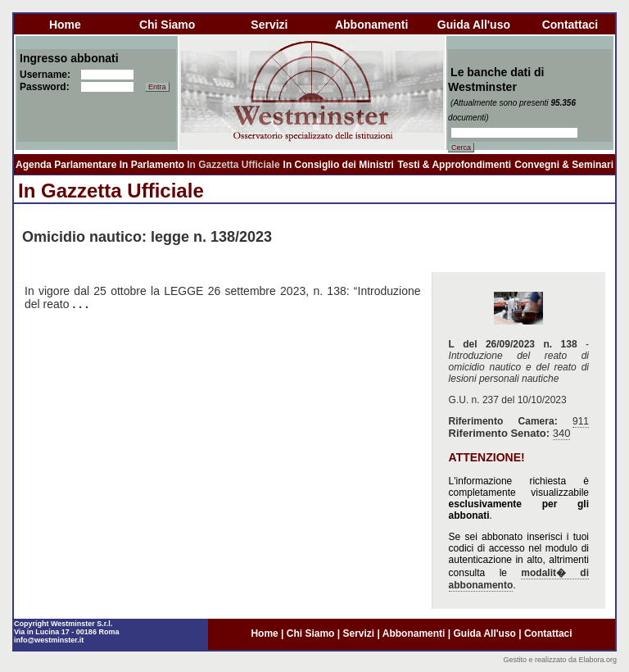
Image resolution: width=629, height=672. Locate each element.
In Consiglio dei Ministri (339, 165)
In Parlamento (152, 165)
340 (562, 433)
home (65, 25)
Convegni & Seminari (564, 165)
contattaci (570, 25)
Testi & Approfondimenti (454, 165)
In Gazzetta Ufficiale (233, 165)
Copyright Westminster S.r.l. (63, 624)
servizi (269, 25)
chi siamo (167, 25)
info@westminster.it (49, 640)
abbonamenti (371, 25)
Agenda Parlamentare (66, 165)
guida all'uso (474, 25)
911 (581, 421)
